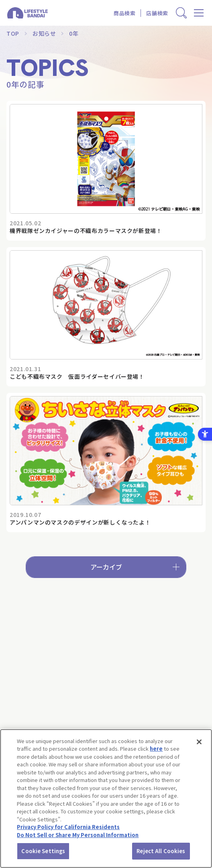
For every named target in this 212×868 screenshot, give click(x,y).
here (156, 749)
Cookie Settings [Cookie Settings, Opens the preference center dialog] (43, 851)
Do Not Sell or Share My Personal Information (78, 835)
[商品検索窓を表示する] (181, 13)
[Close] (199, 742)
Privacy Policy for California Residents (68, 827)
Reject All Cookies (161, 851)
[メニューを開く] (199, 13)
